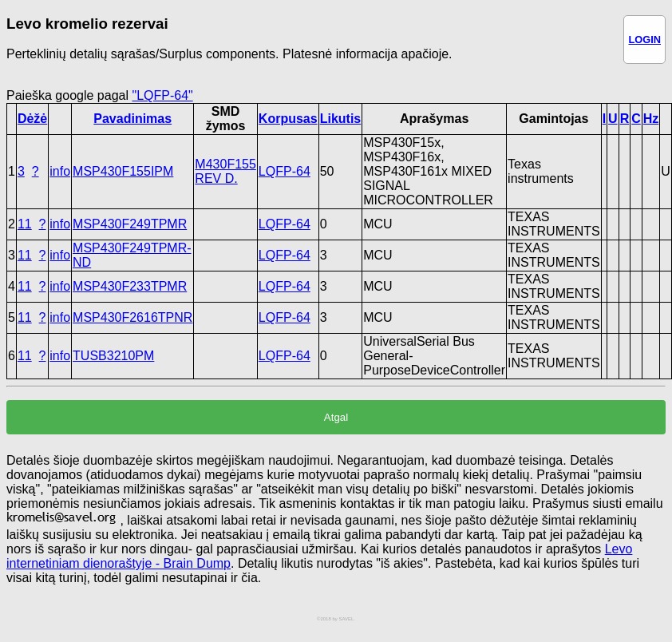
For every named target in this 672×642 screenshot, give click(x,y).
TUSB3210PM (113, 356)
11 (25, 224)
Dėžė (32, 119)
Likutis (341, 119)
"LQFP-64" (162, 95)
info (60, 171)
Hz (651, 119)
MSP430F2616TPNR (132, 317)
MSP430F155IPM (123, 171)
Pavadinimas (132, 119)
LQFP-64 (285, 171)
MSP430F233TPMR (130, 286)
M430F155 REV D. (225, 171)
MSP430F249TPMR (130, 224)
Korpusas (288, 119)
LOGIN (644, 40)
